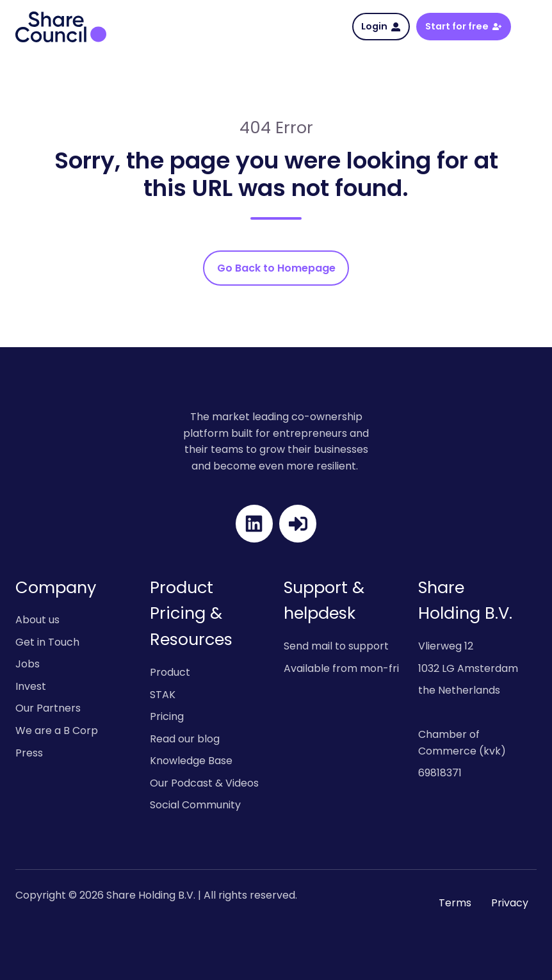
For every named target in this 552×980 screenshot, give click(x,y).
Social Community (195, 805)
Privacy (510, 903)
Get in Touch (47, 642)
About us (37, 620)
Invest (31, 686)
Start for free (463, 26)
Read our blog (185, 739)
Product (170, 672)
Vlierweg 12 (446, 646)
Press (29, 753)
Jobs (28, 664)
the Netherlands (459, 690)
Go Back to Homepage (276, 268)
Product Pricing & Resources (191, 614)
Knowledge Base (191, 761)
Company (56, 587)
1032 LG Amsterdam (468, 668)
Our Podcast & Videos (204, 783)
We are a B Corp (57, 731)
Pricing (167, 716)
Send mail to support (336, 646)
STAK (163, 695)
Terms (455, 903)
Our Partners (48, 708)
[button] (530, 27)
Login (381, 26)
